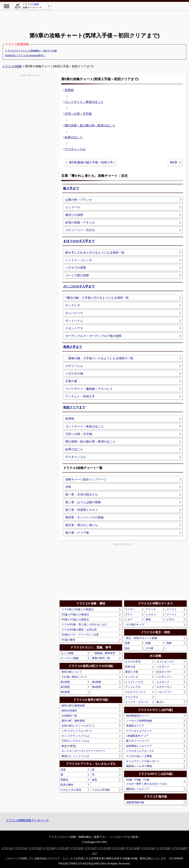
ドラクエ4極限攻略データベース (27, 820)
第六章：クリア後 (77, 533)
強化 (127, 648)
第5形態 (65, 692)
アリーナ (151, 609)
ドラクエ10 (133, 848)
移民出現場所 (69, 711)
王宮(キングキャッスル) (75, 741)
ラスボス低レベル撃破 (139, 756)
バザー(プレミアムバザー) (77, 731)
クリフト (172, 609)
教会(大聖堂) (69, 746)
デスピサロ (132, 697)
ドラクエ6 (76, 848)
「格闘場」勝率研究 (104, 653)
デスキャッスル (75, 149)
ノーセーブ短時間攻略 (139, 721)
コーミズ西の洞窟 (77, 275)
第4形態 (97, 687)
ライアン (130, 609)
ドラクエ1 (7, 848)
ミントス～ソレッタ (79, 260)
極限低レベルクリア (138, 789)
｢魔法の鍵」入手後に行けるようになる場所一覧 (97, 298)
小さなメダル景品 (71, 790)
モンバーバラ (74, 313)
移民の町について (72, 672)
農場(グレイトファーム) (75, 756)
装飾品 (64, 780)
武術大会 (130, 667)
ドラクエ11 (148, 848)
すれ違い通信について (74, 677)
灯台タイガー (164, 672)
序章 (68, 487)
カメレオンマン (166, 662)
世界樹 (69, 90)
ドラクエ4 (49, 848)
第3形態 (65, 687)
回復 (148, 643)
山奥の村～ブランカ (79, 200)
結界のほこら (74, 137)
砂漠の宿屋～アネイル (80, 222)
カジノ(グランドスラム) (75, 736)
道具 (94, 780)
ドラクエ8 (104, 848)
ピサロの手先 (133, 662)
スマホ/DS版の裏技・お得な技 (79, 630)
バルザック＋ (164, 677)
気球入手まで (73, 347)
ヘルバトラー (164, 692)
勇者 (148, 619)
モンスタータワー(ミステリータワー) (83, 751)
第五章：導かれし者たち (82, 525)
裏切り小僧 (132, 672)
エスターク (163, 682)
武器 (63, 770)
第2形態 (97, 682)
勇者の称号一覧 (101, 658)
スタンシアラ (74, 328)
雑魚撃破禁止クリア (138, 716)
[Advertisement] (94, 18)
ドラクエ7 (90, 848)
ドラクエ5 (63, 848)
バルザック (163, 667)
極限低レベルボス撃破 (139, 766)
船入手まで (71, 188)
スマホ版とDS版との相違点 (77, 609)
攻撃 (127, 643)
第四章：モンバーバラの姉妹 (85, 517)
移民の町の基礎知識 (73, 706)
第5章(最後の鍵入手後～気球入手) (91, 162)
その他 (150, 648)
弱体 (169, 643)
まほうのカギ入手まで (79, 241)
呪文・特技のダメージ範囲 (142, 638)
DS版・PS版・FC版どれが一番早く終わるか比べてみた (147, 782)
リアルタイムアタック (139, 731)
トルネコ (151, 614)
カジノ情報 (67, 653)
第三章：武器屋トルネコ (82, 510)
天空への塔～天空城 (78, 114)
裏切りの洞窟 (74, 215)
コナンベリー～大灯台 (80, 230)
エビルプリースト (135, 692)
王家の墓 (71, 381)
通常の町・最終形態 (73, 721)
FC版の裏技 (68, 640)
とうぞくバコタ (134, 682)
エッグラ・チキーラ (137, 702)
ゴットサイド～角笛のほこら (84, 102)
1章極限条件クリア (137, 736)
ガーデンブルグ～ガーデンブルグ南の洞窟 (93, 336)
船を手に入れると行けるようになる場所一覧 (95, 253)
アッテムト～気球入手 (80, 396)
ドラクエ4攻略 (12, 66)
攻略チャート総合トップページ (86, 479)
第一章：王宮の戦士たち (82, 494)
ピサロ (170, 619)
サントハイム (74, 321)
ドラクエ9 (118, 848)
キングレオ (73, 305)
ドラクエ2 (21, 848)
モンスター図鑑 (70, 658)
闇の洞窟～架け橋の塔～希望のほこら (90, 125)
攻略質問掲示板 (135, 802)
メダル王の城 (74, 374)
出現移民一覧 (69, 716)
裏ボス (160, 702)
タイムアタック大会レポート (143, 761)
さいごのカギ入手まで (79, 286)
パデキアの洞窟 (76, 268)
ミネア (129, 619)
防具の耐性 (67, 785)
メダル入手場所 (101, 790)
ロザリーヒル (74, 366)
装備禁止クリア (135, 726)
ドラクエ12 (163, 848)
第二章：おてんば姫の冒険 (83, 502)
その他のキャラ (135, 624)
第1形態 (65, 682)
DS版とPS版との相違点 (75, 614)
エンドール (73, 207)
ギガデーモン (164, 687)
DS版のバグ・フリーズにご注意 (80, 635)
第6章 (174, 162)
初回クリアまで (74, 407)
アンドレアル (133, 687)
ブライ (129, 614)
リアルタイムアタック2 (140, 751)
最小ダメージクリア (138, 741)
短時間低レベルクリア (139, 746)
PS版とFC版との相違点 (75, 619)
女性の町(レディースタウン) (78, 726)
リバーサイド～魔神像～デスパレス (89, 389)
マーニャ (172, 614)
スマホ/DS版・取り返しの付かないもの (84, 624)
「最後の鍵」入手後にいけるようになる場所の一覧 (99, 358)
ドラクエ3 (35, 848)
